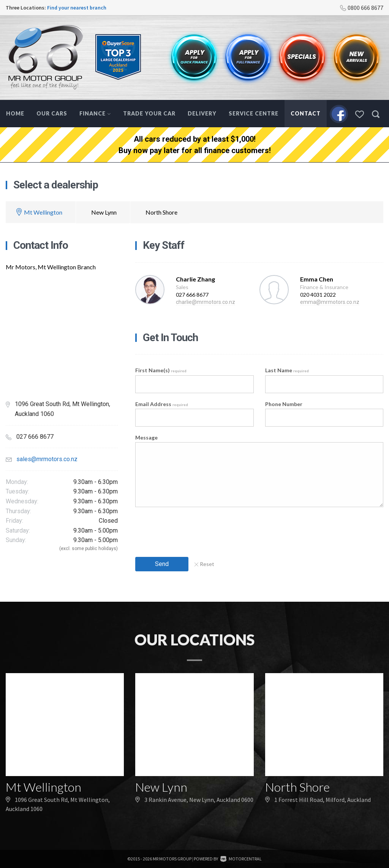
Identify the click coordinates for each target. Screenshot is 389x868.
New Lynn (104, 212)
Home (15, 113)
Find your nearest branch (77, 8)
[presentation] (193, 530)
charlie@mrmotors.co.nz (206, 302)
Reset (204, 564)
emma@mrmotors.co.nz (330, 302)
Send (162, 564)
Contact (306, 113)
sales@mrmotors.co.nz (47, 459)
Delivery (202, 113)
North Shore (161, 212)
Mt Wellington (43, 212)
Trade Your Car (149, 113)
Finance (95, 113)
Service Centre (254, 113)
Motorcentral (241, 859)
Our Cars (52, 113)
